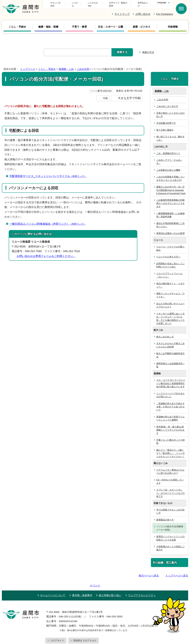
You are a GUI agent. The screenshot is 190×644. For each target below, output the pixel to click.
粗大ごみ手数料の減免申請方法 (170, 352)
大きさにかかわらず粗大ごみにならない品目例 (170, 342)
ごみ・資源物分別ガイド (168, 150)
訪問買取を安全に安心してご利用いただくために (170, 262)
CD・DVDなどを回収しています (170, 478)
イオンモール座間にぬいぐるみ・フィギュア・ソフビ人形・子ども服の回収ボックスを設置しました (170, 315)
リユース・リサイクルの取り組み (170, 245)
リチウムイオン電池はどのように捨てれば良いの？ (170, 468)
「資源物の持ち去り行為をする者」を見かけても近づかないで (170, 404)
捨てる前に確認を (165, 127)
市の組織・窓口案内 (165, 560)
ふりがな (91, 3)
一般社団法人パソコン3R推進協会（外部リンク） (49, 221)
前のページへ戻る (149, 572)
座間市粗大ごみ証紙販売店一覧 (170, 362)
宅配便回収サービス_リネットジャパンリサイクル (49, 173)
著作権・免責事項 (82, 583)
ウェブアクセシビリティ (142, 583)
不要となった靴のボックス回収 (170, 439)
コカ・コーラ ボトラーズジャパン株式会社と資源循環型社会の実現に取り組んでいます (171, 380)
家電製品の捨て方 (165, 517)
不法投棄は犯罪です (166, 120)
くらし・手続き (17, 24)
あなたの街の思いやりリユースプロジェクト (170, 302)
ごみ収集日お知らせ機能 (168, 167)
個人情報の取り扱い (110, 583)
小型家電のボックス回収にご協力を (170, 545)
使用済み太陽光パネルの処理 (170, 230)
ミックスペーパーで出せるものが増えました (170, 392)
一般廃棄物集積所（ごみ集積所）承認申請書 (170, 212)
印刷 (105, 95)
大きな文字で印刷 (129, 95)
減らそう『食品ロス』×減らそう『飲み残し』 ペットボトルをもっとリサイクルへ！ (170, 450)
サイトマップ (122, 11)
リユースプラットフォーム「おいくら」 (169, 272)
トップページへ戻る (177, 572)
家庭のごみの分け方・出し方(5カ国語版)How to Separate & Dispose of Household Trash (171, 187)
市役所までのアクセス (85, 628)
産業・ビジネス (142, 24)
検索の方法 (148, 49)
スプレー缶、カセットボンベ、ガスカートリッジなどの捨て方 (170, 490)
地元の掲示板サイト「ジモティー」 (170, 282)
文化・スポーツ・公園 (110, 24)
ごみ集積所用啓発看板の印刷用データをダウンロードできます (170, 200)
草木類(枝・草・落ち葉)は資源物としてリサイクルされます (170, 427)
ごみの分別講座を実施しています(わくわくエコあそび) (170, 175)
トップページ (28, 66)
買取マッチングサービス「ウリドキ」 (170, 292)
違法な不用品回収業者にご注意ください (170, 222)
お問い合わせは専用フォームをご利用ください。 (46, 253)
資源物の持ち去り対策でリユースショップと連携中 (170, 415)
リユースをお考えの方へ (168, 254)
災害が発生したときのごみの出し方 (170, 112)
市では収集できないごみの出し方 (170, 508)
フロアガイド (57, 628)
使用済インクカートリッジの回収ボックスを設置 (170, 535)
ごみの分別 (83, 66)
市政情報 (173, 24)
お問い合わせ (143, 11)
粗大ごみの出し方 (165, 334)
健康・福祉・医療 (48, 24)
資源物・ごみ (66, 66)
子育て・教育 (79, 24)
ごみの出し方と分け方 (167, 103)
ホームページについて (53, 583)
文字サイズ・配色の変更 (115, 3)
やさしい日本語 (70, 3)
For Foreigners (165, 11)
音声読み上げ (142, 3)
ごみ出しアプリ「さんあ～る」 (169, 159)
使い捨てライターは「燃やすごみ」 (170, 135)
